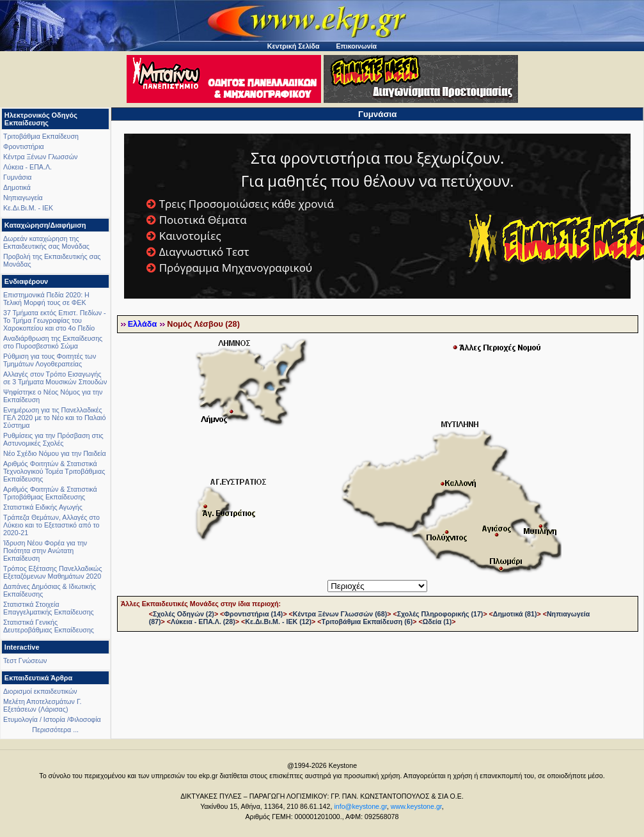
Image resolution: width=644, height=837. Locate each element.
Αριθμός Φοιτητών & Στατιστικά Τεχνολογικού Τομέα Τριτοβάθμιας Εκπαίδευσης (54, 471)
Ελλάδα (143, 324)
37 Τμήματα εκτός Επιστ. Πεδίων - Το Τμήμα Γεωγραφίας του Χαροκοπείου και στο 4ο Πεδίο (55, 320)
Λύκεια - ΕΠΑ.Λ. (27, 167)
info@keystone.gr (360, 806)
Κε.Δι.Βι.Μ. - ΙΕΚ (28, 208)
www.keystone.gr (416, 806)
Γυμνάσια (17, 177)
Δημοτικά (17, 187)
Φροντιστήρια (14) (253, 614)
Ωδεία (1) (437, 622)
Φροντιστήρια (24, 146)
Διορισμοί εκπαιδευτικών (40, 691)
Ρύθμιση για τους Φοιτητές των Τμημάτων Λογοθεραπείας (50, 360)
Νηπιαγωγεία (23, 198)
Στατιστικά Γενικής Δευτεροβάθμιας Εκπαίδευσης (49, 626)
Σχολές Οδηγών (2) (184, 614)
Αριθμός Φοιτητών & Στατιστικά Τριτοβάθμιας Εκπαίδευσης (50, 493)
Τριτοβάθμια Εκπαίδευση (41, 136)
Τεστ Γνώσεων (25, 661)
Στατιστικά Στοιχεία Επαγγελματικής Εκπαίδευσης (49, 608)
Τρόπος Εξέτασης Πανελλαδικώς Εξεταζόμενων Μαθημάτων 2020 (53, 572)
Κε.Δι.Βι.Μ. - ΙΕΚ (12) (278, 622)
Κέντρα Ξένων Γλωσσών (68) (340, 614)
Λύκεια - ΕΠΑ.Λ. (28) (203, 622)
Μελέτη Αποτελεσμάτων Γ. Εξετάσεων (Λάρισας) (43, 705)
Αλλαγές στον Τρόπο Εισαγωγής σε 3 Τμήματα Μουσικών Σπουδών (55, 378)
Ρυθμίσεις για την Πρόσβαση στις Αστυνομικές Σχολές (53, 439)
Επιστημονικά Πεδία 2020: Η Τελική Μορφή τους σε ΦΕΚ (46, 299)
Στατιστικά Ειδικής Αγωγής (43, 507)
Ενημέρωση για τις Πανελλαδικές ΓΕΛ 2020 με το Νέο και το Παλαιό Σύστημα (54, 418)
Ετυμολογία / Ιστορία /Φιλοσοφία (52, 719)
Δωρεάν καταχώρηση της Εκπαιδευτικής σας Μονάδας (46, 242)
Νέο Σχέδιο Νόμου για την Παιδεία (55, 453)
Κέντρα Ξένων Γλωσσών (40, 157)
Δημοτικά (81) (515, 614)
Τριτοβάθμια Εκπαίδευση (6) (367, 622)
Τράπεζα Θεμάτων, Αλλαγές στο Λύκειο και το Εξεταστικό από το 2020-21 (51, 525)
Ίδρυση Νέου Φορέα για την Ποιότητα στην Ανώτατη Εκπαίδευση (45, 551)
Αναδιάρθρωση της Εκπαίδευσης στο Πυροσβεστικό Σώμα (53, 342)
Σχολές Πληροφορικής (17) (440, 614)
